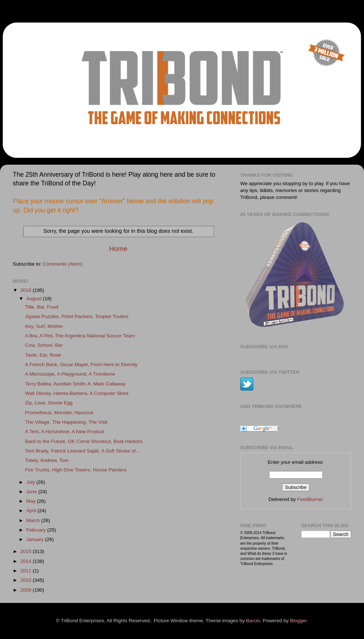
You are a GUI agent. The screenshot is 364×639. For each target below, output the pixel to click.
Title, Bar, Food (42, 307)
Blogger (298, 621)
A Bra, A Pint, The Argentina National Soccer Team (80, 336)
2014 (27, 561)
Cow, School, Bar (44, 345)
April (32, 511)
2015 (27, 551)
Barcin (253, 621)
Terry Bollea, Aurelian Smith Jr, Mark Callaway (75, 384)
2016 (27, 290)
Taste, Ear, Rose (43, 355)
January (36, 539)
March (34, 520)
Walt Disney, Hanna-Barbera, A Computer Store (77, 393)
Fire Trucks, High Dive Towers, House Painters (76, 470)
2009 (27, 590)
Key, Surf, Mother (44, 326)
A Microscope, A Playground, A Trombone (70, 374)
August (35, 299)
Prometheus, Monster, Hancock (59, 413)
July (31, 482)
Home (118, 249)
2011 (27, 571)
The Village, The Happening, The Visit (66, 422)
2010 (27, 580)
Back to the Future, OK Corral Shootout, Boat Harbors (84, 441)
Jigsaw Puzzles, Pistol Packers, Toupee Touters (77, 316)
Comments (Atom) (63, 264)
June (32, 492)
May (31, 501)
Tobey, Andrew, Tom (47, 460)
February (37, 530)
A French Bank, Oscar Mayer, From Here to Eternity (81, 364)
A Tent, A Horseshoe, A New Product (65, 432)
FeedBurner (310, 499)
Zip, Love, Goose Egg (49, 403)
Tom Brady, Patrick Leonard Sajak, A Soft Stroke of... (82, 451)
